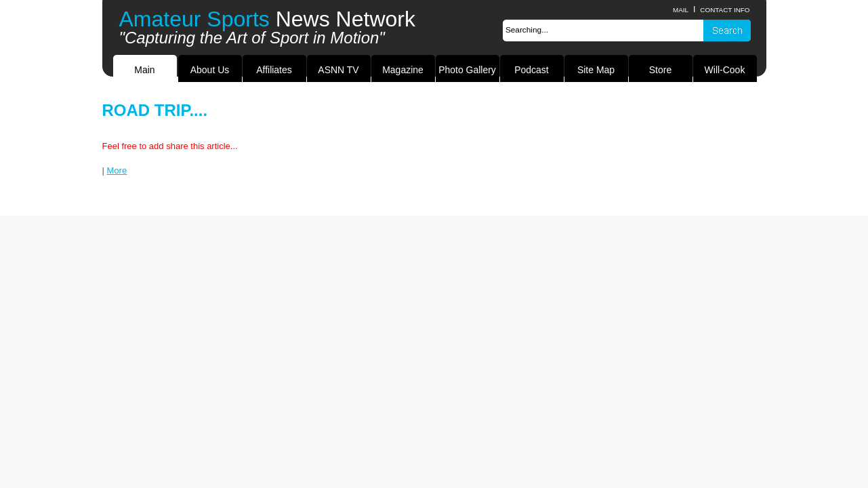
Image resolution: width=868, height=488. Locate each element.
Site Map (596, 70)
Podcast (531, 70)
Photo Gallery (467, 70)
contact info (725, 10)
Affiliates (274, 70)
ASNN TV (338, 70)
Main (144, 70)
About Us (210, 70)
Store (660, 70)
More (117, 170)
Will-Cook (725, 70)
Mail (681, 10)
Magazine (403, 70)
